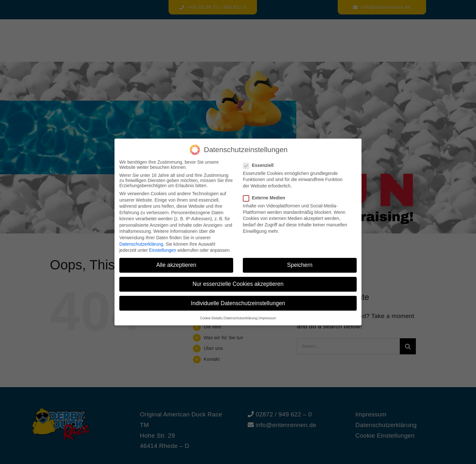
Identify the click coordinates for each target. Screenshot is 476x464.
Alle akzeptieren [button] (176, 265)
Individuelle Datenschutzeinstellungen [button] (238, 303)
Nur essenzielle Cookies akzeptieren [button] (238, 284)
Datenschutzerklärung (141, 244)
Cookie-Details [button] (211, 318)
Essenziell (261, 165)
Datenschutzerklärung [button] (241, 318)
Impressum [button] (268, 318)
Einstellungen (163, 250)
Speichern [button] (300, 265)
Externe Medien (267, 198)
